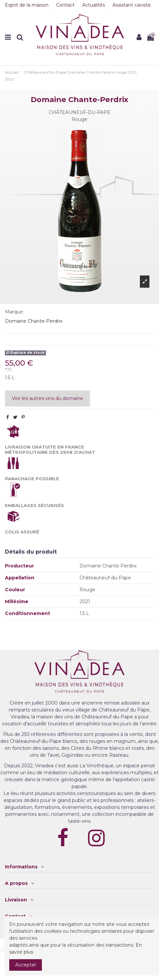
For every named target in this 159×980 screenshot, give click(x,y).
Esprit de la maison (27, 5)
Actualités (94, 5)
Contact (66, 5)
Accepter (26, 965)
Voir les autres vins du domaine (48, 398)
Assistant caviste (132, 5)
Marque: (14, 312)
